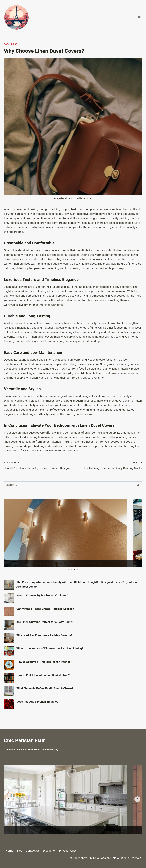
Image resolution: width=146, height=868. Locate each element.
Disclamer (49, 851)
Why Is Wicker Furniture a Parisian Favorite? (44, 635)
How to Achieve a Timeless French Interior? (44, 662)
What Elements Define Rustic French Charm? (45, 688)
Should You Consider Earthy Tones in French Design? (37, 465)
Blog (19, 851)
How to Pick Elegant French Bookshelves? (43, 675)
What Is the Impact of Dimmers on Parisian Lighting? (50, 648)
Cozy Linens (11, 44)
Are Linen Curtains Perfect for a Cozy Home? (45, 622)
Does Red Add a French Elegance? (38, 702)
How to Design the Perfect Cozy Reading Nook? (109, 465)
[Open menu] (139, 17)
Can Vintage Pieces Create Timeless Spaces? (45, 609)
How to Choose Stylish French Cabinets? (42, 595)
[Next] (137, 799)
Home (9, 851)
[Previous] (9, 799)
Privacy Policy (68, 851)
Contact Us (33, 851)
